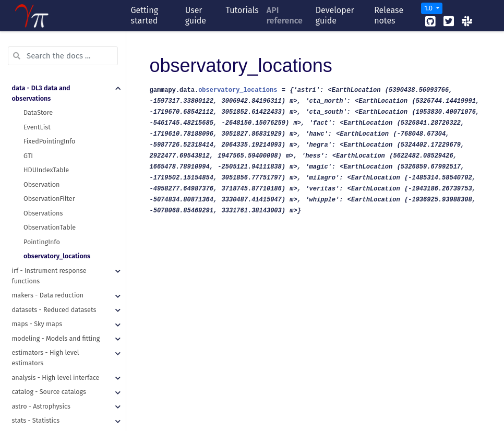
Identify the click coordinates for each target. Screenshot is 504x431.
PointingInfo (42, 179)
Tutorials (242, 10)
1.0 (429, 8)
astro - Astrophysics (41, 344)
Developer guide (335, 15)
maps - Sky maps (37, 261)
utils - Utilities (33, 401)
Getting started (144, 15)
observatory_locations (57, 193)
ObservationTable (50, 165)
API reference (285, 15)
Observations (43, 151)
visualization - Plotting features (59, 386)
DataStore (38, 50)
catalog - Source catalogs (49, 329)
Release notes (389, 15)
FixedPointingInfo (49, 79)
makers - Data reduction (48, 232)
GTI (28, 93)
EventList (37, 64)
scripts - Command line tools (55, 372)
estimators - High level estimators (46, 295)
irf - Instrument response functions (49, 213)
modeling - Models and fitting (56, 276)
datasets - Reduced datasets (54, 247)
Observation (41, 122)
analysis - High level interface (56, 315)
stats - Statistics (36, 358)
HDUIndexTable (46, 107)
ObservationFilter (49, 136)
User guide (196, 15)
